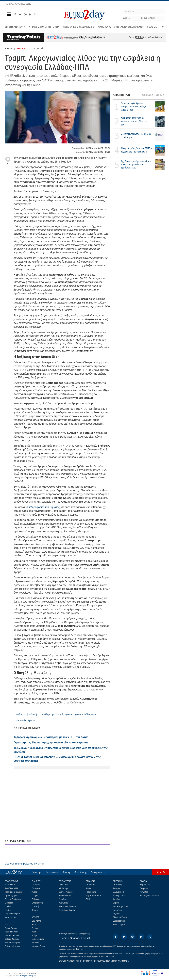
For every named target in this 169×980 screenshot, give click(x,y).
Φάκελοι (116, 899)
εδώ (139, 37)
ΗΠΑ (34, 925)
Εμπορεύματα (38, 939)
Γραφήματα (91, 892)
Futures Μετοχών (12, 943)
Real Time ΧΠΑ (11, 888)
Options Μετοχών (12, 946)
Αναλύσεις (63, 903)
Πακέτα (8, 906)
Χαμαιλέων (145, 885)
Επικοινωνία (52, 872)
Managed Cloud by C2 (28, 976)
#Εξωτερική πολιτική (26, 714)
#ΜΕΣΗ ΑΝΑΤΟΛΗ (15, 27)
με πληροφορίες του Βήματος (43, 507)
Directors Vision (120, 917)
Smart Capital (119, 925)
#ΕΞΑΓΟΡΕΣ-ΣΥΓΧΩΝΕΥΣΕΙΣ (78, 27)
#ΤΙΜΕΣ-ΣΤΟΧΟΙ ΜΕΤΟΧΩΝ (44, 27)
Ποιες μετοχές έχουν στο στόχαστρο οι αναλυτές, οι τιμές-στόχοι (134, 107)
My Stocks (90, 885)
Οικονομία (36, 888)
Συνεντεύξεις (118, 892)
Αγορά (34, 892)
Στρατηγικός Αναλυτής (150, 896)
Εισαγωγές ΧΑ (65, 896)
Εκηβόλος (144, 888)
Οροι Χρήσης (81, 872)
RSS (88, 899)
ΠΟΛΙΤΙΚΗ (20, 49)
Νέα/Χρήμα (64, 888)
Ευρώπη (35, 928)
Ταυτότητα (37, 872)
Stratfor (74, 938)
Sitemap (67, 872)
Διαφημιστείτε (98, 872)
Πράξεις (8, 910)
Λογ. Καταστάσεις (94, 896)
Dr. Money (117, 885)
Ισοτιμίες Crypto (39, 946)
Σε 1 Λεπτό (37, 921)
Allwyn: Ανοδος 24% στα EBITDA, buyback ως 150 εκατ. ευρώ (136, 150)
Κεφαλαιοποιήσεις (12, 914)
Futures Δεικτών (12, 935)
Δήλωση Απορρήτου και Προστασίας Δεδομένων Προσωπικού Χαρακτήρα (94, 961)
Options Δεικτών (12, 939)
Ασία (34, 932)
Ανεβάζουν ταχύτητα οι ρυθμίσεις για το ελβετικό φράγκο (134, 121)
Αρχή (159, 872)
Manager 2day (119, 896)
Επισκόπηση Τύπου (122, 906)
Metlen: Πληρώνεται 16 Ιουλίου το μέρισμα (136, 135)
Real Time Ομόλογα (13, 892)
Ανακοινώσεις (11, 917)
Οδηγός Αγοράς (66, 892)
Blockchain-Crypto (67, 910)
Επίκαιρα (36, 899)
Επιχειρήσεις (37, 903)
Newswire (36, 885)
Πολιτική (35, 906)
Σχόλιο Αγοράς (11, 896)
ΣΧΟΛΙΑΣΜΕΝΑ (153, 95)
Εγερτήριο (117, 910)
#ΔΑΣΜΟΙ (152, 27)
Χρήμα (35, 935)
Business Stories (120, 921)
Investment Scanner (68, 906)
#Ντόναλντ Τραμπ (26, 720)
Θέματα (116, 903)
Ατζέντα (116, 914)
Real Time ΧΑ (11, 885)
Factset (86, 938)
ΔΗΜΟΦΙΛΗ (122, 95)
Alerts (88, 888)
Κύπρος (35, 910)
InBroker (80, 949)
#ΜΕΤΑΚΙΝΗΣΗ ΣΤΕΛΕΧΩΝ (129, 27)
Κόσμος (35, 896)
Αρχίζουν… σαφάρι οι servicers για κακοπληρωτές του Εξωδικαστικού (136, 165)
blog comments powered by (24, 864)
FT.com (63, 938)
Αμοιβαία (63, 899)
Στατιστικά (9, 903)
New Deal (144, 892)
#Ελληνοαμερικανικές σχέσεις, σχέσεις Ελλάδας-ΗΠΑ (69, 714)
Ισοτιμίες (35, 943)
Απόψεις (117, 888)
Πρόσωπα (63, 885)
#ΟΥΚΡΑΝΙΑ (104, 27)
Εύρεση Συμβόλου (13, 899)
